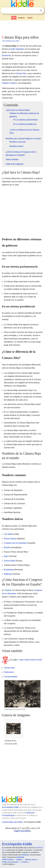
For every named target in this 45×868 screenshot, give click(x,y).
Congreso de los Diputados (15, 543)
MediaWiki (20, 857)
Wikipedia (25, 855)
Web (14, 18)
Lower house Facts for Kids (30, 660)
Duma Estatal (10, 561)
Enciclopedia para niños (11, 41)
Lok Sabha (8, 534)
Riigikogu (8, 574)
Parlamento (9, 672)
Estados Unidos (9, 83)
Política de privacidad (10, 862)
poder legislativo (17, 49)
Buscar (41, 11)
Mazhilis (7, 547)
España (8, 590)
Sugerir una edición (22, 831)
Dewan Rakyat (10, 539)
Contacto (24, 862)
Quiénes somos (31, 859)
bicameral (6, 55)
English (30, 18)
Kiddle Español (8, 859)
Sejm (6, 556)
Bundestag (8, 570)
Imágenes (21, 18)
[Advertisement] (22, 27)
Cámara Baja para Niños (12, 822)
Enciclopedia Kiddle (10, 807)
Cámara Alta (21, 73)
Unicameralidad (10, 677)
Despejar (36, 11)
